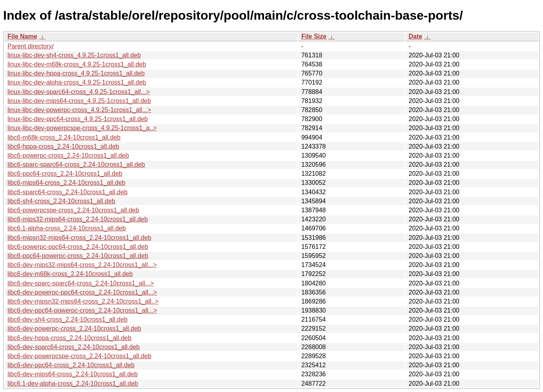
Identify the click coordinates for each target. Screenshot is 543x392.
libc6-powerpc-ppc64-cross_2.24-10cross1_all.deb (78, 247)
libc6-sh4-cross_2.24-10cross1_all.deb (61, 201)
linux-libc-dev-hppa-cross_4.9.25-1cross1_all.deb (76, 73)
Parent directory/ (30, 46)
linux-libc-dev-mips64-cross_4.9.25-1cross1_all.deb (79, 101)
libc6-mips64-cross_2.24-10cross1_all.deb (66, 183)
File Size (314, 36)
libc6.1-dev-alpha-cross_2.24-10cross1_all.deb (73, 384)
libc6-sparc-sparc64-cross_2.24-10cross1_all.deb (76, 165)
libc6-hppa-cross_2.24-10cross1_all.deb (63, 146)
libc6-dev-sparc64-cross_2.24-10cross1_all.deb (74, 347)
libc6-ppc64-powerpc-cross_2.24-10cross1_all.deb (78, 256)
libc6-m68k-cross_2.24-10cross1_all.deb (64, 137)
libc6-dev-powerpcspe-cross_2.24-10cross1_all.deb (79, 356)
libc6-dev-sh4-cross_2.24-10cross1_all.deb (67, 319)
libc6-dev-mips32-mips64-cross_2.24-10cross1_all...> (82, 265)
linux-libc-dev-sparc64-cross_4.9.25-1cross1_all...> (79, 92)
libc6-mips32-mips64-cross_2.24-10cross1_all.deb (78, 219)
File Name (22, 36)
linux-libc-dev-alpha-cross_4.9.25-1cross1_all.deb (77, 82)
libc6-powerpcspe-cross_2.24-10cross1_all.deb (73, 210)
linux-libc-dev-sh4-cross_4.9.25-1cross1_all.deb (74, 55)
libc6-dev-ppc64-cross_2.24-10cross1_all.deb (71, 365)
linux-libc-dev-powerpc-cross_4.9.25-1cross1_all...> (79, 110)
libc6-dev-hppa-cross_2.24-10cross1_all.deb (69, 338)
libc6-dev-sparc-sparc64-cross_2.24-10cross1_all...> (81, 283)
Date (415, 36)
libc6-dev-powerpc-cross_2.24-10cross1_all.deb (74, 329)
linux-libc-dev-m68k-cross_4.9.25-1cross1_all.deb (77, 64)
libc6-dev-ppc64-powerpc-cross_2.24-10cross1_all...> (82, 310)
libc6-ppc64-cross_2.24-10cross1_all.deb (65, 174)
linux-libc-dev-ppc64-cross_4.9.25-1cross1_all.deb (78, 119)
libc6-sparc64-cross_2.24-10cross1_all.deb (67, 192)
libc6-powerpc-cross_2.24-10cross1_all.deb (68, 156)
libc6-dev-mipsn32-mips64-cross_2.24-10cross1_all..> (83, 301)
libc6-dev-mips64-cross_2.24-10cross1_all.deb (73, 374)
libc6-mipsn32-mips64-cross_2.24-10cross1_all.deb (79, 238)
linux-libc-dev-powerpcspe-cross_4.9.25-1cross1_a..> (82, 128)
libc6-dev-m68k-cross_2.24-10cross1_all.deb (70, 274)
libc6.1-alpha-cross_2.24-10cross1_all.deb (67, 228)
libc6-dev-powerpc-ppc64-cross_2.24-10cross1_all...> (82, 292)
